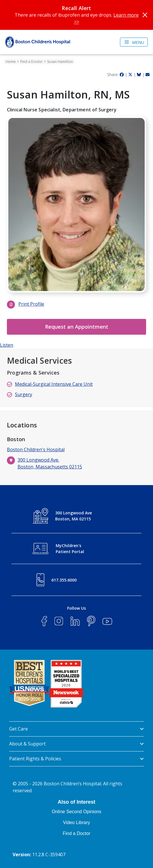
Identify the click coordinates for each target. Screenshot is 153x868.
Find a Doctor (32, 62)
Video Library (77, 823)
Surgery (24, 394)
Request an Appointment (77, 327)
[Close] (145, 15)
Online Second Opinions (76, 812)
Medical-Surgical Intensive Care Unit (54, 384)
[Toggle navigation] (134, 42)
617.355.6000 (64, 580)
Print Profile (31, 304)
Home (11, 62)
